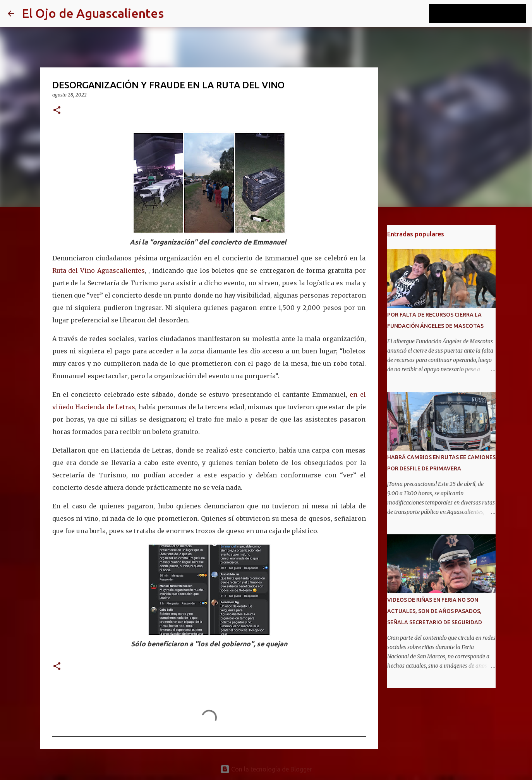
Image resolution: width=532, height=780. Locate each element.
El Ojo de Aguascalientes (93, 13)
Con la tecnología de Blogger (266, 769)
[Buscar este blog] (485, 14)
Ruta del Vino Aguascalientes (99, 270)
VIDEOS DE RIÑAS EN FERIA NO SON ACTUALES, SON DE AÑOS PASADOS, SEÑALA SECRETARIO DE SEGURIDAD (435, 611)
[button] (57, 111)
